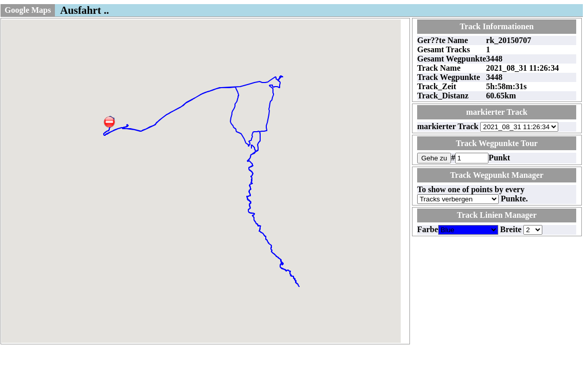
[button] (109, 122)
